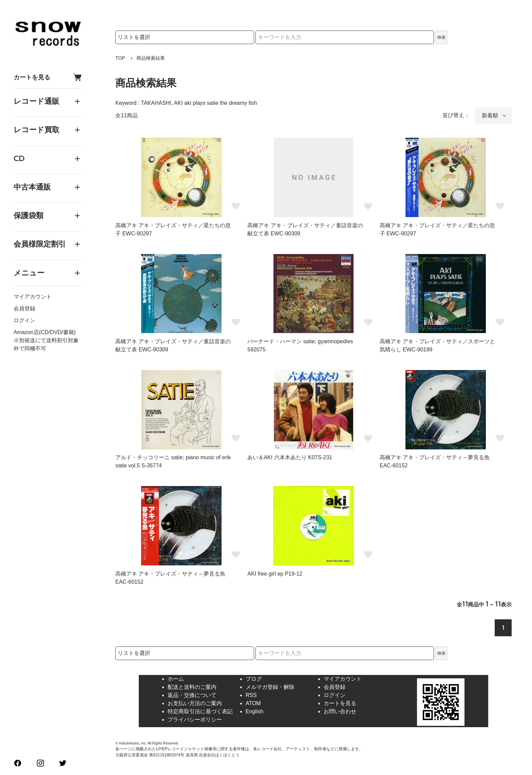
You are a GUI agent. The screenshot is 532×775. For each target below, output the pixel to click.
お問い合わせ (340, 711)
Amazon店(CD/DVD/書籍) (45, 332)
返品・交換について (192, 695)
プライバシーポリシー (195, 720)
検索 (441, 37)
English (254, 711)
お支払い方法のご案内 (195, 703)
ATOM (253, 703)
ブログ (254, 679)
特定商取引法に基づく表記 (200, 711)
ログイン (24, 320)
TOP (120, 58)
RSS (251, 695)
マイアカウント (33, 297)
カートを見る (47, 77)
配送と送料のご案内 (192, 687)
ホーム (176, 679)
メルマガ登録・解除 (270, 687)
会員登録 (24, 308)
